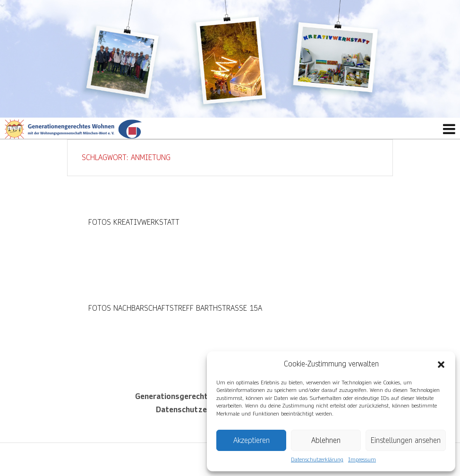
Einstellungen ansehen (406, 440)
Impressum (362, 460)
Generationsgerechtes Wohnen (191, 396)
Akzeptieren (251, 440)
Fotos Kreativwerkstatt (134, 222)
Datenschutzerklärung (317, 460)
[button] (441, 364)
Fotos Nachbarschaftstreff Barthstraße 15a (175, 308)
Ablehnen (326, 440)
